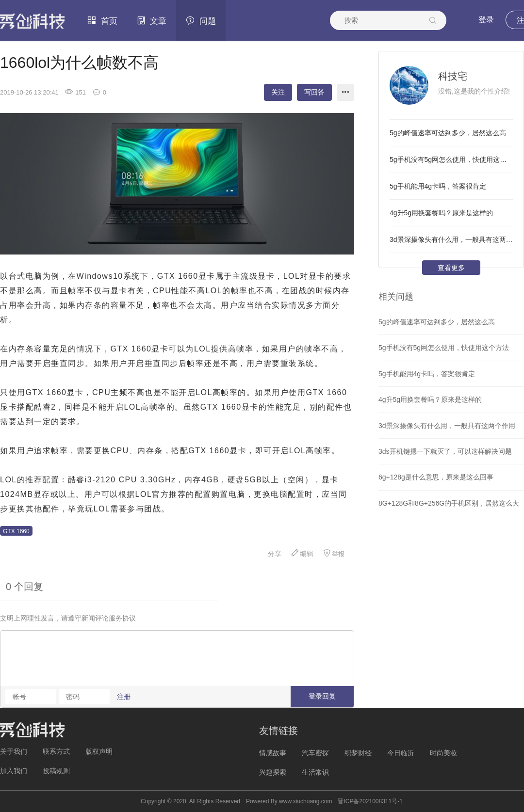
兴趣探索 (273, 772)
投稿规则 (56, 771)
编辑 (302, 553)
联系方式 (56, 751)
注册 (124, 697)
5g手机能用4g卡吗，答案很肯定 (438, 186)
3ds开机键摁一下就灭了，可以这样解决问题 (445, 451)
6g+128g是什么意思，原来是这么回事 (436, 477)
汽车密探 (315, 753)
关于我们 (14, 751)
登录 (486, 20)
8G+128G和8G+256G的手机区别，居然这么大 (449, 503)
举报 (334, 553)
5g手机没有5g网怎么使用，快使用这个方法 (451, 159)
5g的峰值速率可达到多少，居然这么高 (448, 133)
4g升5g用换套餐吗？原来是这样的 (441, 213)
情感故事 (273, 753)
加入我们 (14, 771)
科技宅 (453, 76)
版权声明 (99, 751)
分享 (270, 554)
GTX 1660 (16, 531)
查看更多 (451, 268)
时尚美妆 (443, 753)
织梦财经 (358, 753)
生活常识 (315, 772)
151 (75, 92)
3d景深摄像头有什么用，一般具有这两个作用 (451, 239)
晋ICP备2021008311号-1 (370, 801)
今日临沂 (401, 753)
